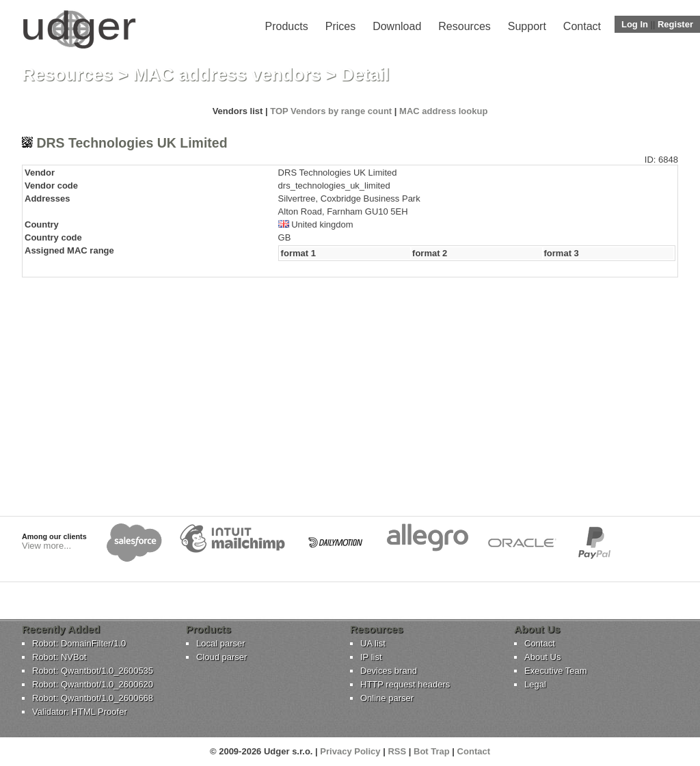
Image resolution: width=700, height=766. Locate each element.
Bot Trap (432, 751)
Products (287, 26)
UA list (373, 643)
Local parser (221, 643)
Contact (582, 26)
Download (397, 26)
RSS (397, 751)
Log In (635, 24)
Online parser (387, 698)
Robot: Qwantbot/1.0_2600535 (93, 671)
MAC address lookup (443, 111)
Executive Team (556, 671)
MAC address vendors (227, 74)
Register (675, 24)
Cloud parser (221, 657)
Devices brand (389, 671)
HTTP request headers (405, 684)
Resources (464, 26)
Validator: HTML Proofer (80, 712)
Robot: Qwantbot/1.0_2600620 (93, 684)
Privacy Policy (350, 751)
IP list (371, 657)
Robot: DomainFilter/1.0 (79, 643)
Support (527, 26)
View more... (46, 546)
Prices (340, 26)
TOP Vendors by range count (331, 111)
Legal (535, 684)
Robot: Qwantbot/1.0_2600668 (93, 698)
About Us (542, 657)
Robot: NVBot (59, 657)
